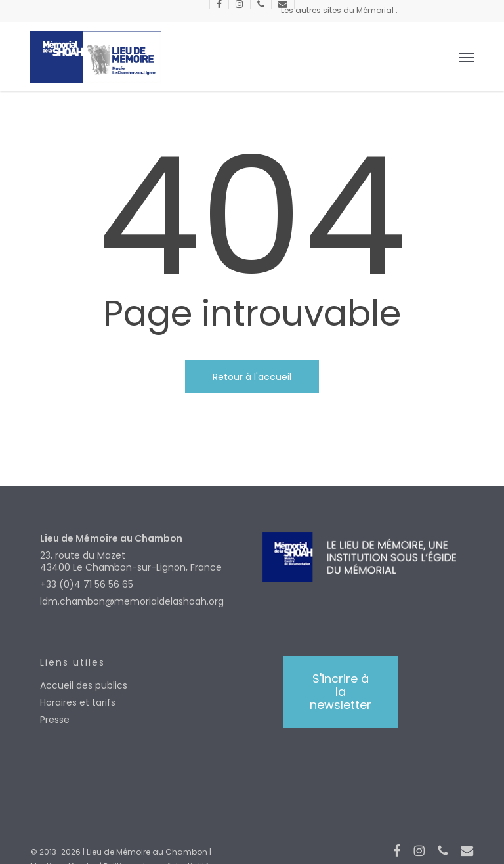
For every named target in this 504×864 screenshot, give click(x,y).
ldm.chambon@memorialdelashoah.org (132, 601)
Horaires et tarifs (78, 702)
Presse (55, 720)
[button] (467, 57)
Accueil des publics (84, 685)
